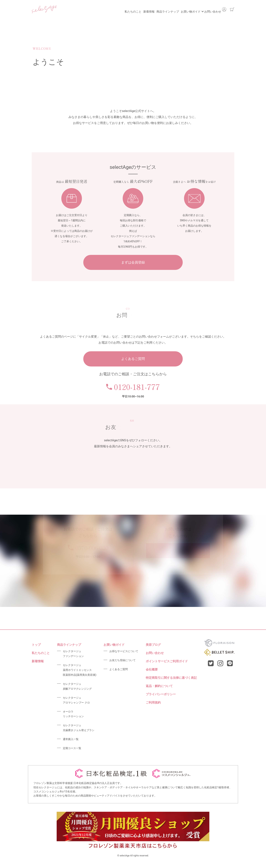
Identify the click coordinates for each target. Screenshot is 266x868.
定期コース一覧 (72, 748)
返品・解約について (159, 686)
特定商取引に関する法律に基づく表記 (171, 678)
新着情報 (131, 9)
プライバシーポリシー (161, 694)
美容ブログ (153, 645)
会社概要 (152, 669)
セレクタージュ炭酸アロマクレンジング (77, 686)
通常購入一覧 (71, 739)
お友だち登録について (122, 660)
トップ (36, 645)
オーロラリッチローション (73, 714)
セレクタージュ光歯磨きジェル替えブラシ (79, 728)
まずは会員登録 (133, 262)
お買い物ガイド (182, 9)
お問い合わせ (208, 9)
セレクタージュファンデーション (73, 654)
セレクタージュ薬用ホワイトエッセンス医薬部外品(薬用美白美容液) (80, 670)
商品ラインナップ (154, 9)
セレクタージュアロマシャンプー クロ (76, 700)
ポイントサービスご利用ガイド (167, 661)
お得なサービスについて (124, 651)
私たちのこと (110, 9)
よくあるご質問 (133, 359)
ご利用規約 (153, 702)
